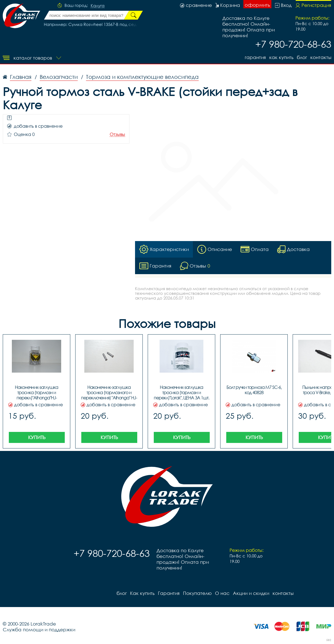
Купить (37, 437)
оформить (257, 5)
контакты (321, 57)
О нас (222, 593)
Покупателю (197, 593)
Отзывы (117, 134)
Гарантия (255, 57)
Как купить (281, 57)
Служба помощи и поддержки (39, 630)
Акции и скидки (251, 593)
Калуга (98, 6)
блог (302, 57)
